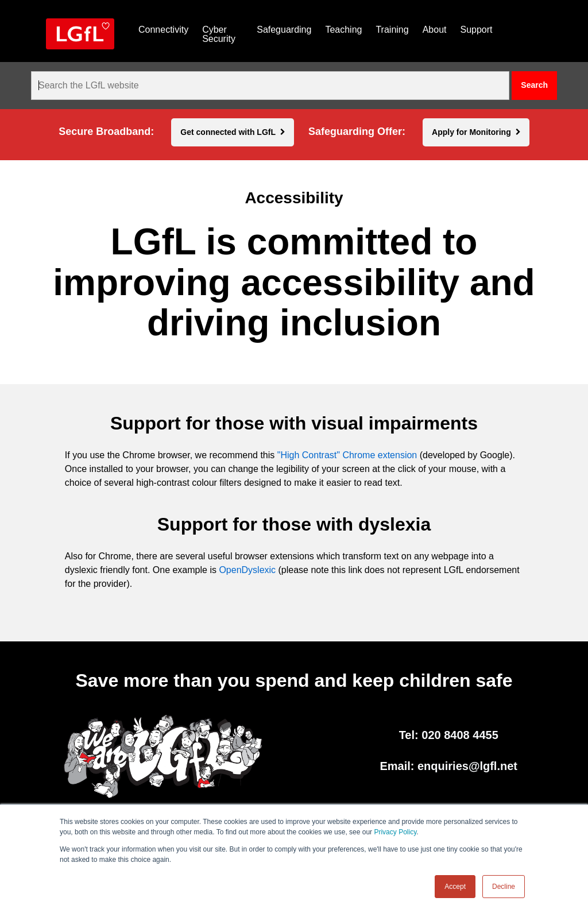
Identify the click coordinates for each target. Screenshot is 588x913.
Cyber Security (219, 34)
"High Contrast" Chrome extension (347, 455)
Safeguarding (284, 30)
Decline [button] (504, 887)
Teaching (343, 30)
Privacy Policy (395, 832)
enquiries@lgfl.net (467, 766)
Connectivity (163, 30)
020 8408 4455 (460, 735)
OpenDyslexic (247, 570)
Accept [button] (455, 887)
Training (392, 30)
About (435, 30)
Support (476, 30)
